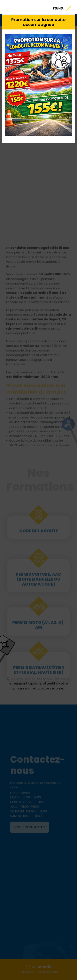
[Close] (62, 8)
